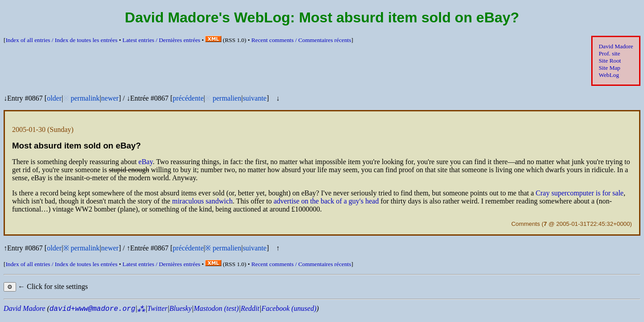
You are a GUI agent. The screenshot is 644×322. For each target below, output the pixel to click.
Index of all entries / (61, 40)
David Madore (616, 46)
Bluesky (181, 308)
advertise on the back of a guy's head (326, 201)
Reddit (250, 308)
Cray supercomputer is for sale (580, 193)
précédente (188, 98)
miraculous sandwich (203, 201)
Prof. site (610, 53)
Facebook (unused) (289, 308)
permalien (227, 98)
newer (110, 98)
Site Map (610, 68)
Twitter (157, 308)
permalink (85, 98)
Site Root (610, 61)
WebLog (609, 75)
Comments (525, 224)
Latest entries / (161, 40)
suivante (255, 98)
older (54, 98)
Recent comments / (301, 40)
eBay (146, 162)
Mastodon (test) (216, 308)
